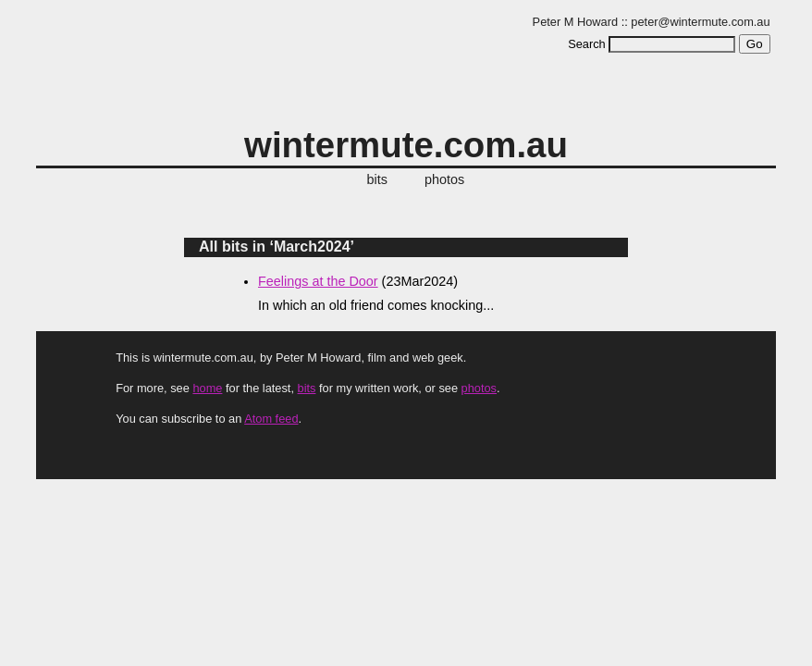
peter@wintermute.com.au (700, 22)
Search (587, 44)
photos (444, 179)
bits (377, 179)
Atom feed (271, 419)
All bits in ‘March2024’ (277, 247)
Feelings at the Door (318, 281)
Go (755, 44)
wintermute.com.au (406, 145)
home (207, 388)
